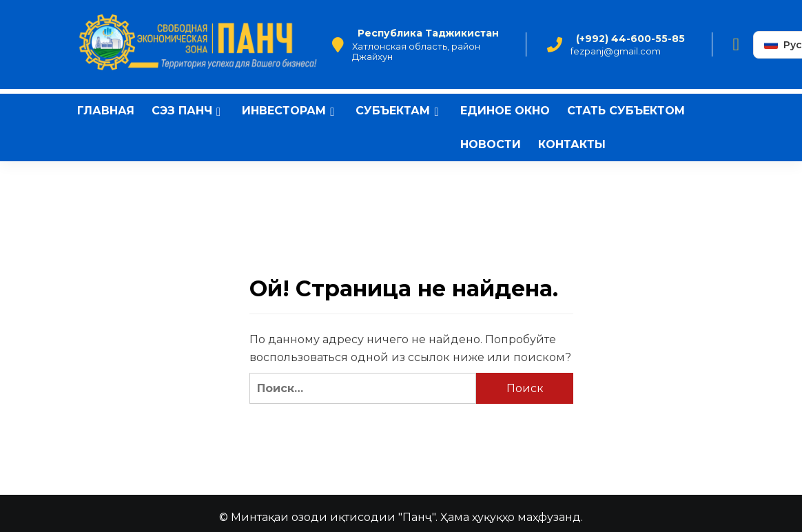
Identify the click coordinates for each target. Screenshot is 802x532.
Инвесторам (290, 111)
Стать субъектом (626, 111)
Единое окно (505, 111)
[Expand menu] (218, 112)
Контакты (572, 144)
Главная (106, 111)
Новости (491, 144)
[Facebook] (737, 45)
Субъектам (399, 111)
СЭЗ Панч (188, 111)
